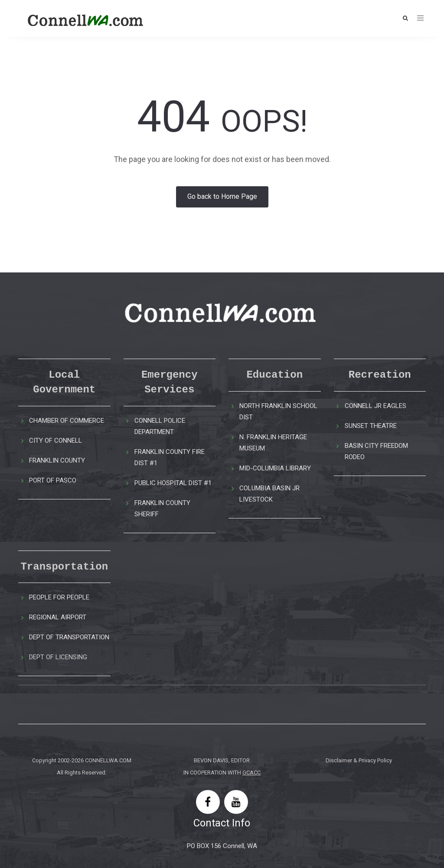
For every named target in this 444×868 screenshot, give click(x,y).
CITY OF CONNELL (55, 440)
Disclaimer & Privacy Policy (359, 760)
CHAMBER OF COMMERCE (67, 421)
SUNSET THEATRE (371, 426)
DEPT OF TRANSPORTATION (69, 637)
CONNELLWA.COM (108, 760)
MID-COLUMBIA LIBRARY (275, 468)
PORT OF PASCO (53, 480)
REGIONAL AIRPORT (58, 617)
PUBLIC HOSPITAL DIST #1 (173, 483)
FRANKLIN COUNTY (57, 460)
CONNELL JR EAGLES (375, 406)
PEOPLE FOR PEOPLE (59, 597)
